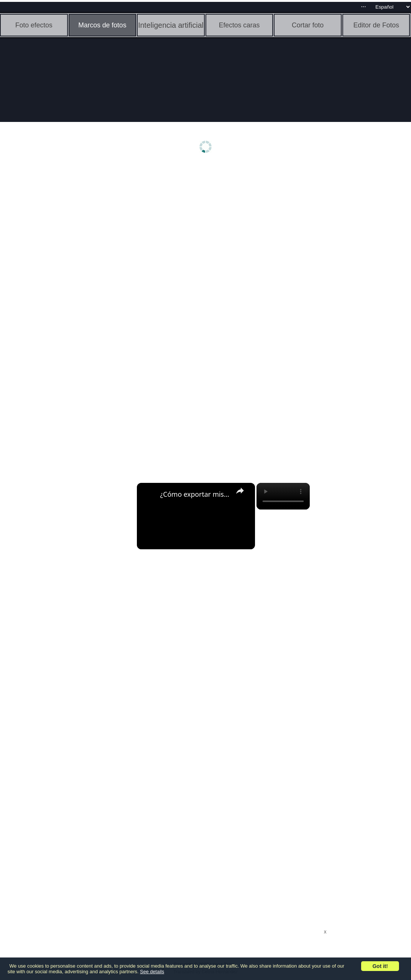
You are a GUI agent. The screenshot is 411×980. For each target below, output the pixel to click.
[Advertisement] (58, 284)
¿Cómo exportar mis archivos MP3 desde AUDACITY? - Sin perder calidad (195, 494)
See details (152, 972)
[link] (149, 495)
